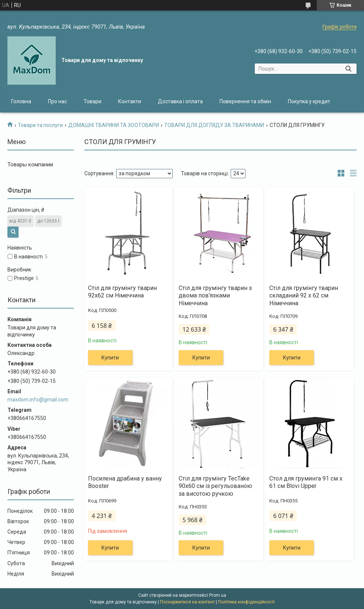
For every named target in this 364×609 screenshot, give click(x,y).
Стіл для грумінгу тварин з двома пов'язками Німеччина (215, 296)
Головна (21, 101)
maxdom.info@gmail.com (38, 400)
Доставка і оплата (180, 101)
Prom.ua (218, 595)
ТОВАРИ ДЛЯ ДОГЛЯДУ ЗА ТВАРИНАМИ (214, 125)
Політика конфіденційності (246, 602)
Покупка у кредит (309, 101)
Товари (92, 101)
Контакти (130, 101)
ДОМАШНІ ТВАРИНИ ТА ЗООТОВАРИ (114, 125)
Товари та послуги (40, 125)
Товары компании (30, 165)
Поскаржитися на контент (187, 602)
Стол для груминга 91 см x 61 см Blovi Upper (306, 482)
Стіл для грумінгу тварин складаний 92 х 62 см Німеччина (304, 296)
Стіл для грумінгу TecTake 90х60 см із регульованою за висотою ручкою (215, 486)
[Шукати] (348, 69)
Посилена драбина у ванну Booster (125, 482)
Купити (110, 358)
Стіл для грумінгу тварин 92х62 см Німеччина (122, 292)
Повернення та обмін (245, 101)
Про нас (57, 101)
